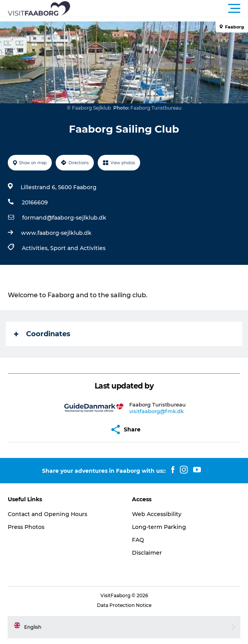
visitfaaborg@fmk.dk (157, 411)
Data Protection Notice (124, 605)
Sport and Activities (78, 248)
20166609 (35, 202)
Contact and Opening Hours (47, 514)
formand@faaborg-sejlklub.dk (64, 218)
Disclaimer (147, 553)
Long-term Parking (159, 527)
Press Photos (26, 527)
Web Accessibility (157, 514)
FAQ (138, 540)
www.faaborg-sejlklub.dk (56, 233)
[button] (159, 9)
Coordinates (42, 334)
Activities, (36, 248)
